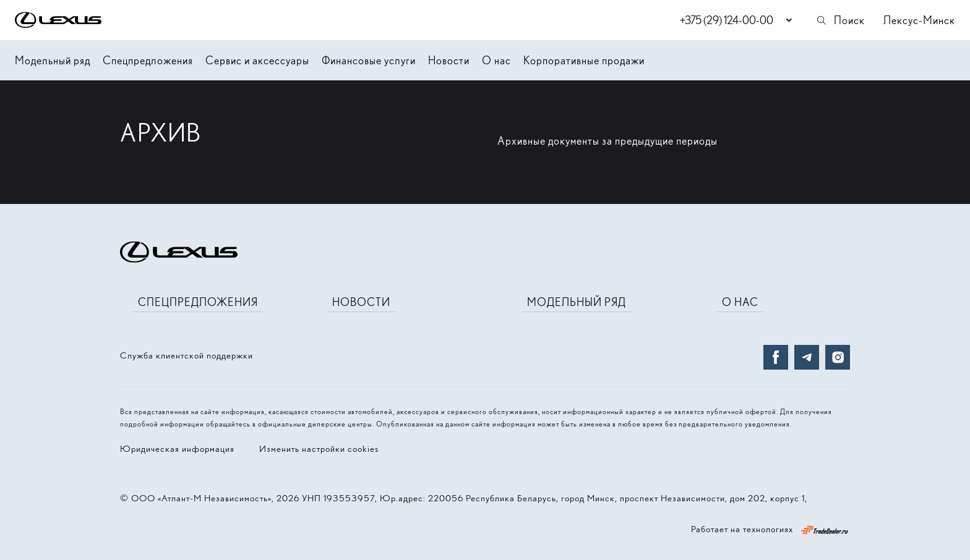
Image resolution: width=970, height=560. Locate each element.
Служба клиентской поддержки (187, 355)
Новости (449, 60)
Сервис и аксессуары (257, 60)
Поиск (840, 20)
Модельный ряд (53, 60)
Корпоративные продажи (584, 60)
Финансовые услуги (369, 60)
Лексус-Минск (919, 20)
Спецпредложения (148, 60)
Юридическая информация (177, 449)
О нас (496, 60)
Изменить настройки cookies (319, 449)
